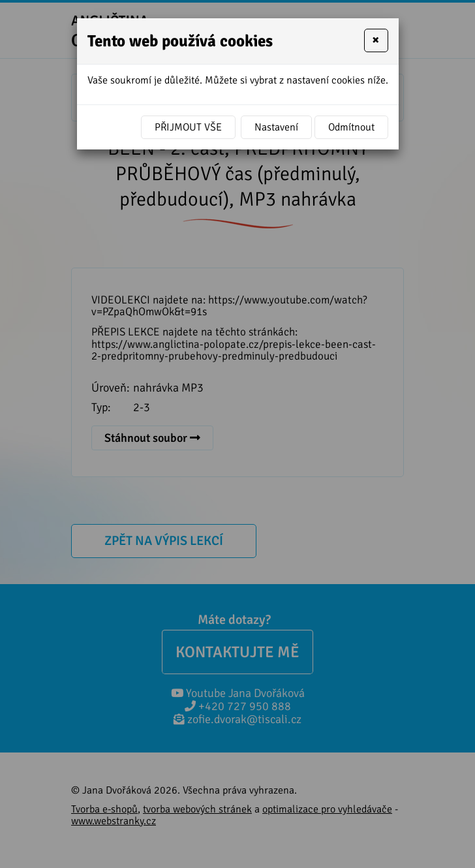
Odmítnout (351, 127)
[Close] (376, 40)
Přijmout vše (188, 127)
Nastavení (276, 127)
